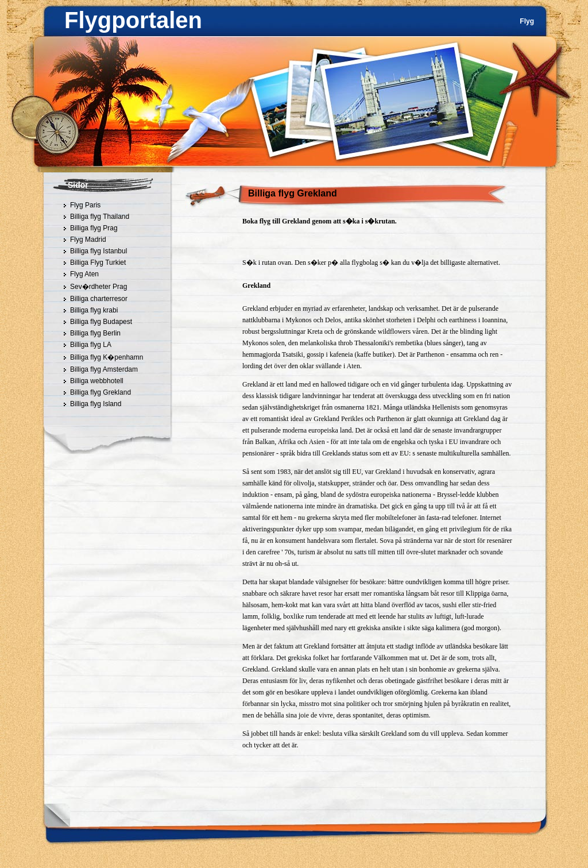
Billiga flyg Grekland (100, 392)
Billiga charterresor (99, 299)
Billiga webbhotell (97, 381)
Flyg (527, 21)
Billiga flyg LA (91, 345)
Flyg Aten (84, 274)
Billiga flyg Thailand (100, 217)
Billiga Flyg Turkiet (98, 263)
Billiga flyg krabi (94, 310)
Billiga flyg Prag (94, 228)
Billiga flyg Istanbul (98, 251)
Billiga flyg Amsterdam (104, 369)
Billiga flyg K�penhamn (107, 357)
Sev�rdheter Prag (98, 287)
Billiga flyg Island (96, 404)
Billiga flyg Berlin (95, 333)
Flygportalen (133, 20)
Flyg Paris (85, 205)
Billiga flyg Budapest (101, 322)
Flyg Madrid (88, 240)
